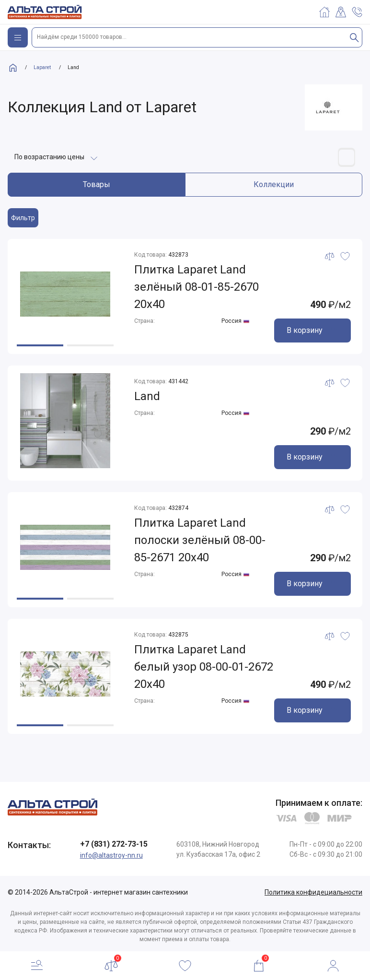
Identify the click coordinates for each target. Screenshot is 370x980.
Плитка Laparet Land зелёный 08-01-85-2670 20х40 (197, 287)
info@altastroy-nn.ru (111, 855)
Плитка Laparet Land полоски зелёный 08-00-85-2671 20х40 (200, 540)
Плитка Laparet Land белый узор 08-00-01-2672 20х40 (204, 667)
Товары (97, 184)
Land (147, 396)
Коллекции (274, 184)
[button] (40, 345)
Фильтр (23, 218)
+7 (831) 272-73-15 (114, 844)
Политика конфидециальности (313, 892)
